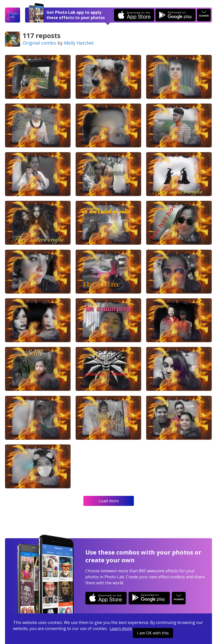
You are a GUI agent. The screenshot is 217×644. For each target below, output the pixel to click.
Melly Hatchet (79, 43)
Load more (109, 501)
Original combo (39, 43)
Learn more (121, 628)
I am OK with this (153, 633)
